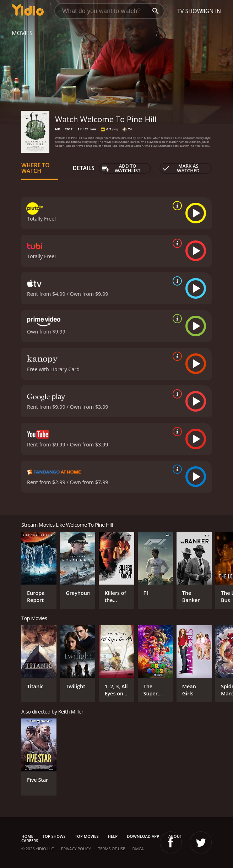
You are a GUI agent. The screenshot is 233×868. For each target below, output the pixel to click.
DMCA (138, 849)
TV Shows (191, 11)
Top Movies (87, 836)
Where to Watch (36, 168)
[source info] (176, 206)
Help (113, 836)
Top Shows (54, 836)
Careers (30, 840)
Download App (143, 836)
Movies (22, 33)
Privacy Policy (76, 849)
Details (83, 168)
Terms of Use (112, 849)
